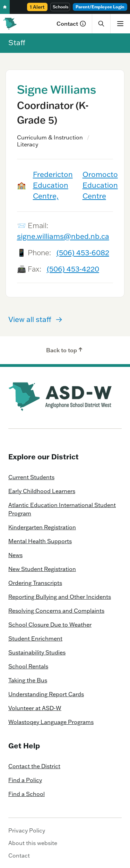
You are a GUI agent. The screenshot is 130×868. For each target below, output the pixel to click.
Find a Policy (25, 780)
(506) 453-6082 (83, 252)
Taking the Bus (28, 680)
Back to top (65, 350)
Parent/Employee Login (100, 7)
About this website (33, 843)
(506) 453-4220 (73, 269)
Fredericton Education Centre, (53, 185)
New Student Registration (42, 569)
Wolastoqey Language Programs (51, 722)
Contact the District (34, 766)
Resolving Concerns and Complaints (56, 611)
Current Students (31, 477)
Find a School (27, 794)
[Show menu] (120, 24)
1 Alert (37, 7)
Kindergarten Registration (42, 527)
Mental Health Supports (40, 541)
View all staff (35, 319)
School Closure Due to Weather (50, 625)
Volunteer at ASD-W (35, 708)
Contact (71, 24)
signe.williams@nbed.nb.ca (63, 236)
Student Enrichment (35, 638)
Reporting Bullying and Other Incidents (60, 597)
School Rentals (28, 666)
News (15, 555)
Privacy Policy (27, 830)
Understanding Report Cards (46, 694)
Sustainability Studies (37, 652)
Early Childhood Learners (42, 491)
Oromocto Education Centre (100, 185)
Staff (17, 42)
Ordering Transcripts (35, 583)
